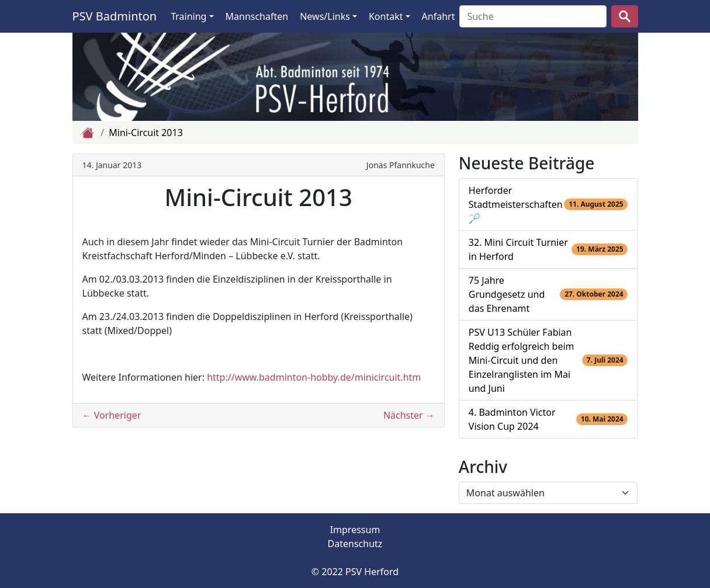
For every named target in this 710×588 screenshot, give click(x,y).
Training (188, 16)
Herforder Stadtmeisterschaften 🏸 (516, 204)
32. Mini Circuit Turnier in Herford (518, 249)
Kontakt (386, 16)
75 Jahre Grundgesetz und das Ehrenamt (507, 294)
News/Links (325, 16)
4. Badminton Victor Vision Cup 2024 (512, 419)
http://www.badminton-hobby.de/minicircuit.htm (314, 377)
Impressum (355, 530)
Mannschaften (257, 16)
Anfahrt (439, 16)
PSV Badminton (115, 16)
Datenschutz (355, 544)
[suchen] (625, 16)
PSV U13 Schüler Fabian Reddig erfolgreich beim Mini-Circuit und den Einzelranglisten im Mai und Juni (522, 360)
